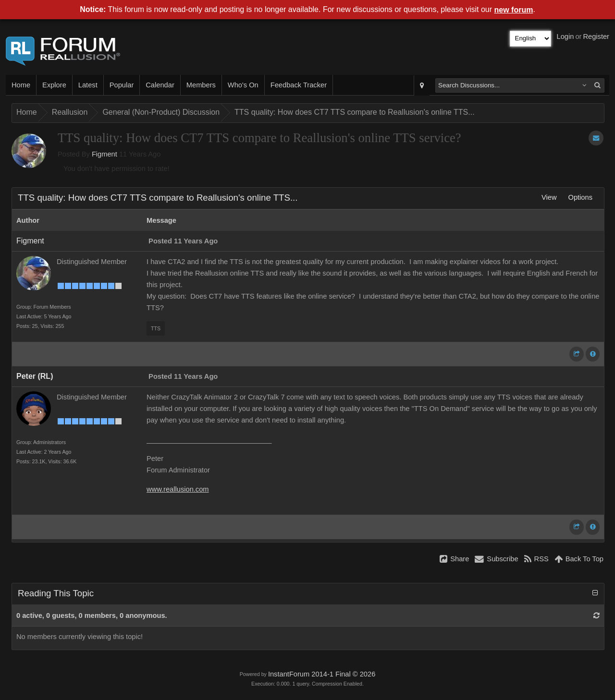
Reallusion (70, 112)
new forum (514, 10)
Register (596, 36)
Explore (54, 85)
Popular (122, 85)
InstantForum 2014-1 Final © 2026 (322, 674)
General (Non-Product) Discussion (161, 112)
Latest (88, 85)
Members (201, 85)
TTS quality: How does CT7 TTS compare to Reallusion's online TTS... (355, 112)
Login (566, 36)
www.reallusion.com (178, 489)
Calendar (160, 85)
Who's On (243, 85)
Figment (105, 154)
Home (21, 85)
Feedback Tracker (299, 85)
